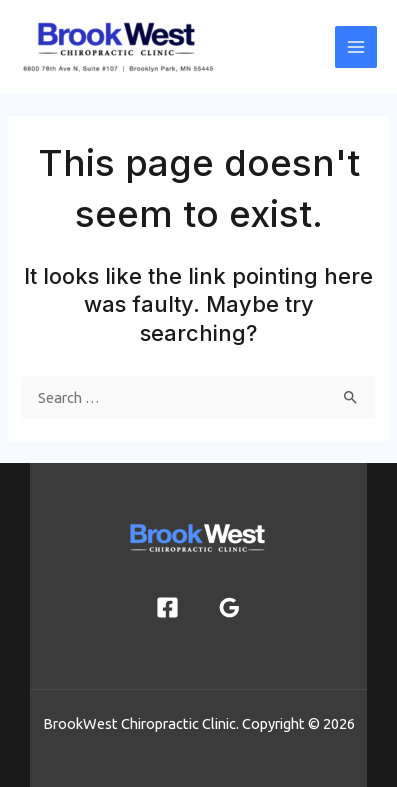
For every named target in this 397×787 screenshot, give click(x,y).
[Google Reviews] (229, 607)
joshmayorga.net (198, 765)
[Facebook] (167, 607)
